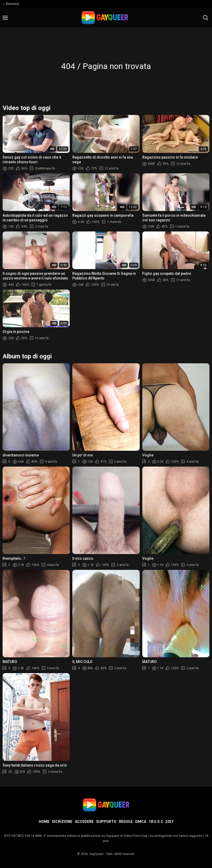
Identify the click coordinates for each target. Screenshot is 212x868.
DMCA (141, 822)
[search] (206, 18)
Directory (11, 4)
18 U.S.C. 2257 (161, 822)
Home (44, 822)
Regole (126, 822)
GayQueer (97, 854)
